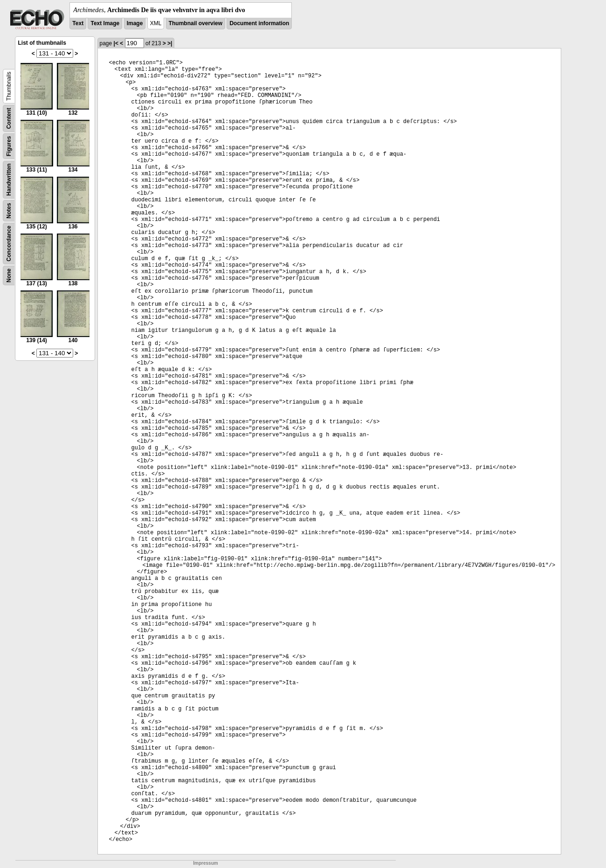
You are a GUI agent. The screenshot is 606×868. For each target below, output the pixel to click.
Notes (9, 210)
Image (135, 23)
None (9, 276)
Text (78, 23)
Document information (259, 23)
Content (9, 118)
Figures (9, 146)
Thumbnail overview (196, 23)
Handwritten (9, 180)
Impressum (205, 863)
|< (116, 43)
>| (170, 43)
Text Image (105, 23)
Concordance (9, 244)
